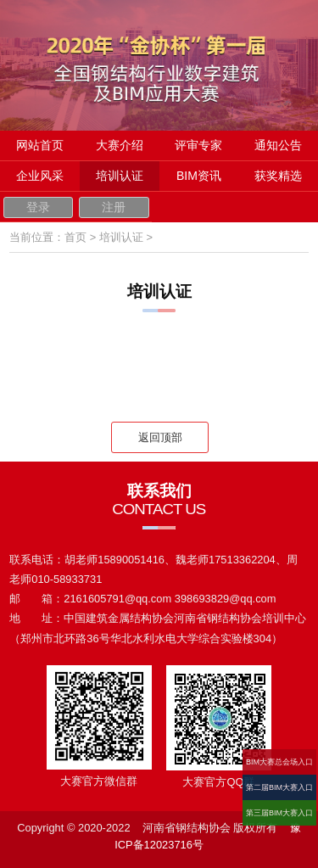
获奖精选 (278, 176)
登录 (38, 207)
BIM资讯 (199, 176)
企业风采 (40, 176)
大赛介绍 (120, 145)
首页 (75, 237)
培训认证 (120, 176)
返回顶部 (160, 437)
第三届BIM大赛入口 (279, 813)
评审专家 (198, 145)
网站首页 (40, 145)
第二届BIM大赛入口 (279, 787)
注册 (114, 207)
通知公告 (278, 145)
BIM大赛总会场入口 (279, 762)
